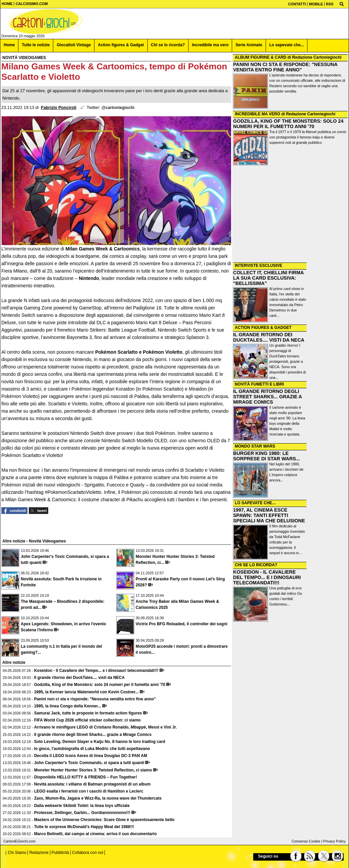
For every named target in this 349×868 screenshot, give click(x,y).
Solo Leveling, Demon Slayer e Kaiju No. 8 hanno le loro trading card (100, 742)
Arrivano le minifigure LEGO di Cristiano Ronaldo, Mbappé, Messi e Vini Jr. (106, 727)
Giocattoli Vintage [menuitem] (74, 45)
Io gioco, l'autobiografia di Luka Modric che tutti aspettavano (92, 749)
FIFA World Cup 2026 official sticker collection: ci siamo (87, 720)
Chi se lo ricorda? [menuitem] (168, 45)
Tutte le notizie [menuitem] (36, 45)
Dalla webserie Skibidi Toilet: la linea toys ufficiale (82, 806)
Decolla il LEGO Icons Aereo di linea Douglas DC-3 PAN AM (91, 756)
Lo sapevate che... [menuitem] (287, 45)
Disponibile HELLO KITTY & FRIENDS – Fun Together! (86, 777)
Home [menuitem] (9, 45)
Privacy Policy (334, 841)
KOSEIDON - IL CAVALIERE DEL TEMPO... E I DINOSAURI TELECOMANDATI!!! (267, 577)
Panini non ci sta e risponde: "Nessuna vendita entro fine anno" (95, 699)
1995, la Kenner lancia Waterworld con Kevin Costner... (86, 692)
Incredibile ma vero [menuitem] (210, 45)
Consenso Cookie (306, 841)
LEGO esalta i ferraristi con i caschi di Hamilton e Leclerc (89, 791)
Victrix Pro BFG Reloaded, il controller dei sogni (182, 624)
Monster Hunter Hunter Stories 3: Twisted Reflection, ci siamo (93, 770)
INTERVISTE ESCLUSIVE (259, 266)
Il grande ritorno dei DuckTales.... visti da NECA (80, 678)
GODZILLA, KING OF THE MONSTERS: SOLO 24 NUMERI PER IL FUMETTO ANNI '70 (288, 124)
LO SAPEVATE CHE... (255, 503)
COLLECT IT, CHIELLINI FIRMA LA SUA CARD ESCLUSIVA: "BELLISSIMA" (268, 278)
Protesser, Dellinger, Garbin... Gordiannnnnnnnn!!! (82, 813)
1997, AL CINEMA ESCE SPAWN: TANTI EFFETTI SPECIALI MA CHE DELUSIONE (269, 515)
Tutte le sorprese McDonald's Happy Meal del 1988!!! (84, 827)
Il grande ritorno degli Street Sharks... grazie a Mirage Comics (93, 735)
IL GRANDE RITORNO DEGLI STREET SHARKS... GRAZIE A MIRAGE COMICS (267, 397)
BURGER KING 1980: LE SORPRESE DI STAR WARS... (267, 456)
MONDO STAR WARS (255, 446)
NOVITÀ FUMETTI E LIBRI (259, 384)
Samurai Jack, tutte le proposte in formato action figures (88, 713)
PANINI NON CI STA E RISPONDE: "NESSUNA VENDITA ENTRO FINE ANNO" (285, 67)
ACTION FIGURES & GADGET (263, 328)
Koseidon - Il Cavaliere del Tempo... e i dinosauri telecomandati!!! (96, 671)
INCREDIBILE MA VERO (258, 114)
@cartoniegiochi (118, 108)
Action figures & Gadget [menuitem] (121, 45)
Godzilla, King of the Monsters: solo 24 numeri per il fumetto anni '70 (100, 685)
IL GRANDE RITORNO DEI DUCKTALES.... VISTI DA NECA (269, 337)
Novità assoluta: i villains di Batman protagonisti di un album (92, 784)
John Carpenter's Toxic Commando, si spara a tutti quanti (89, 763)
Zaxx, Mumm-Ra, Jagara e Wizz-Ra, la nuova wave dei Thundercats (98, 798)
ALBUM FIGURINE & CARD (261, 57)
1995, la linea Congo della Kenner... (68, 706)
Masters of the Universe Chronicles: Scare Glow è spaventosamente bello (104, 820)
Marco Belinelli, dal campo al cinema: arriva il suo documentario (95, 834)
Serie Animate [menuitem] (249, 45)
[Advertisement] (290, 215)
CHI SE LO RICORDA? (256, 565)
